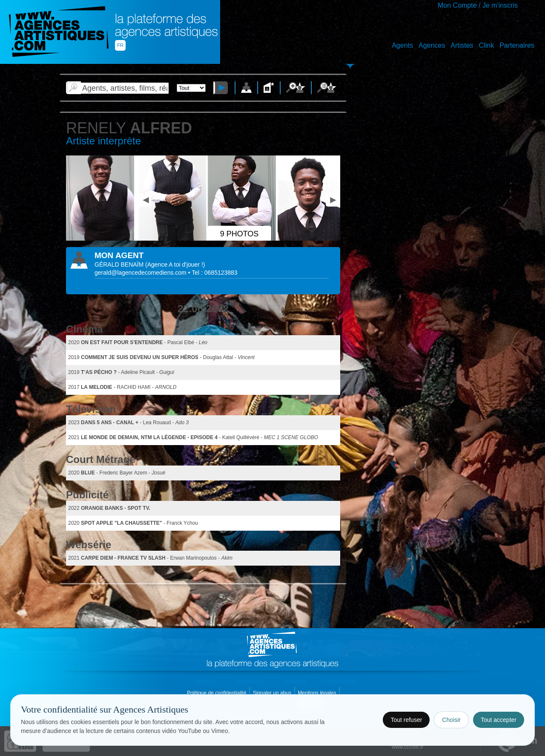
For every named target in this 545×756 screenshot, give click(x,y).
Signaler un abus (273, 693)
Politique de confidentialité (217, 693)
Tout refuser (406, 720)
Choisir (451, 720)
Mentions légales (317, 693)
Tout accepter (499, 720)
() (175, 264)
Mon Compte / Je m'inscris (478, 5)
